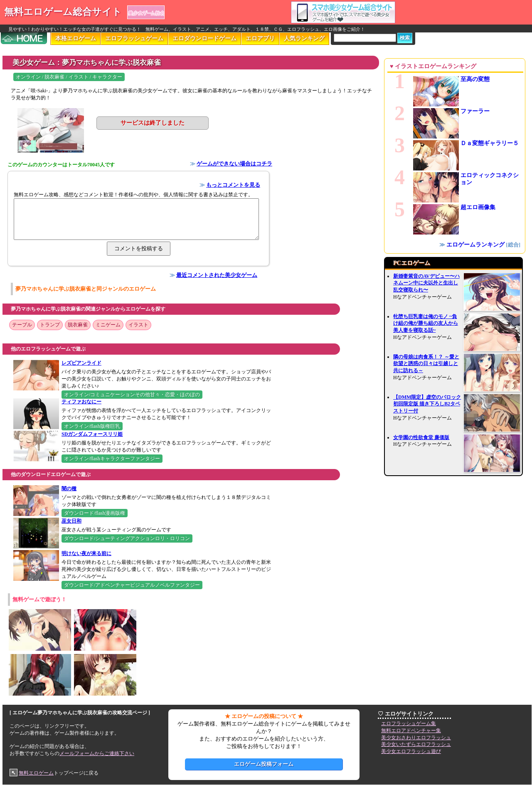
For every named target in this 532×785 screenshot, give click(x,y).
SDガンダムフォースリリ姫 (92, 434)
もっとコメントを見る (233, 185)
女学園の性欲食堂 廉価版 (421, 437)
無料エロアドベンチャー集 (411, 731)
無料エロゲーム (36, 773)
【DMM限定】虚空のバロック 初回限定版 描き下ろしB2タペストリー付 (427, 404)
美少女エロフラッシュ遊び (411, 751)
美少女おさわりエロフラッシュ (416, 738)
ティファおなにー (81, 402)
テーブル (22, 325)
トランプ (50, 325)
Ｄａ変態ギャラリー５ (490, 143)
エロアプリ (260, 38)
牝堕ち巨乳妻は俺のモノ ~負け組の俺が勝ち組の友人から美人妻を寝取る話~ (426, 323)
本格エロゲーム (76, 38)
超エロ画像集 (478, 207)
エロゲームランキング (475, 245)
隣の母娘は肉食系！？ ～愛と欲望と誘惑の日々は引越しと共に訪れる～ (426, 364)
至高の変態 (475, 79)
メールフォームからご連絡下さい (97, 753)
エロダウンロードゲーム (204, 38)
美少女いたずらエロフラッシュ (416, 744)
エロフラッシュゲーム (134, 38)
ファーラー (475, 111)
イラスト (138, 325)
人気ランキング (304, 38)
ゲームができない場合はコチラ (234, 164)
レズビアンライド (81, 363)
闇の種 (69, 489)
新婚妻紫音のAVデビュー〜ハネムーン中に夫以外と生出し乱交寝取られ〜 (426, 283)
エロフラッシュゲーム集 (409, 723)
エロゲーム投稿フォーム (264, 764)
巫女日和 (71, 521)
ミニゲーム (108, 325)
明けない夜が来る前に (86, 553)
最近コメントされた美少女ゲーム (217, 275)
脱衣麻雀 (78, 325)
